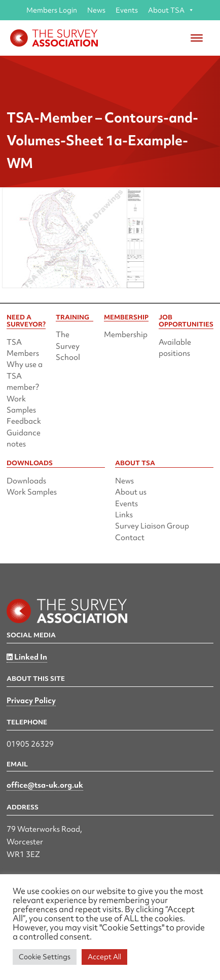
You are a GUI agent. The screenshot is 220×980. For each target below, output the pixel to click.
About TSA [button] (171, 10)
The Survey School (68, 346)
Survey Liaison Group (152, 526)
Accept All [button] (104, 957)
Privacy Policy (31, 701)
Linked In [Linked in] (27, 657)
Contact (130, 538)
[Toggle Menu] (197, 38)
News (96, 10)
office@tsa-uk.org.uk (45, 785)
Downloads (26, 481)
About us (131, 492)
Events (127, 10)
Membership (126, 335)
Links (124, 515)
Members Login (52, 10)
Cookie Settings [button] (45, 957)
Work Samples (32, 492)
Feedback (24, 421)
